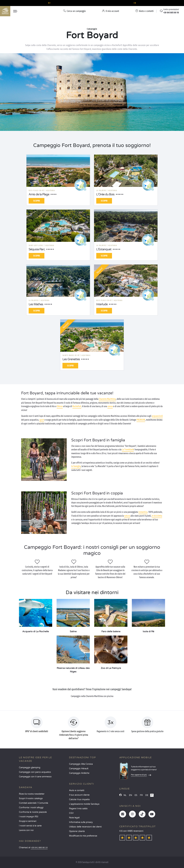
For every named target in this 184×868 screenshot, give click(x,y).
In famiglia (76, 466)
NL (125, 795)
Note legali (74, 818)
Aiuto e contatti (77, 790)
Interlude (102, 304)
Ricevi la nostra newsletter (32, 794)
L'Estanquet (104, 249)
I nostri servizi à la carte (30, 826)
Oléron (60, 406)
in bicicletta (157, 516)
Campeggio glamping (30, 768)
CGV (71, 813)
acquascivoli (157, 416)
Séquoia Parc (37, 249)
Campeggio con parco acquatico (35, 772)
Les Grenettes (71, 359)
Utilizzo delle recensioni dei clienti (85, 827)
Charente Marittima (107, 399)
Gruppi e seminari (28, 821)
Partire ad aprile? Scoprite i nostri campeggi (92, 3)
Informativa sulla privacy (81, 822)
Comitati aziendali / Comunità (34, 803)
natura (127, 516)
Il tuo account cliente (79, 795)
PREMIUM (141, 420)
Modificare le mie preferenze (83, 836)
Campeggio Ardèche (79, 773)
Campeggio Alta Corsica (81, 764)
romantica (143, 512)
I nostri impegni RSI (29, 817)
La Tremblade (128, 450)
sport (42, 420)
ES (136, 795)
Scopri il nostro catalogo (31, 798)
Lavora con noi (26, 830)
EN (131, 795)
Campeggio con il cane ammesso (35, 777)
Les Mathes (36, 304)
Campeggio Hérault (79, 769)
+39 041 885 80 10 (39, 848)
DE (147, 795)
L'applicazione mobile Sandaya (84, 804)
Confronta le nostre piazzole (33, 812)
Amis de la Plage (39, 194)
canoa (110, 406)
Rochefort (77, 406)
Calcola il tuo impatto (79, 799)
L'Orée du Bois (105, 194)
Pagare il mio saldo (78, 809)
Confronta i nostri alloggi (31, 808)
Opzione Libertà (77, 831)
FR (141, 795)
